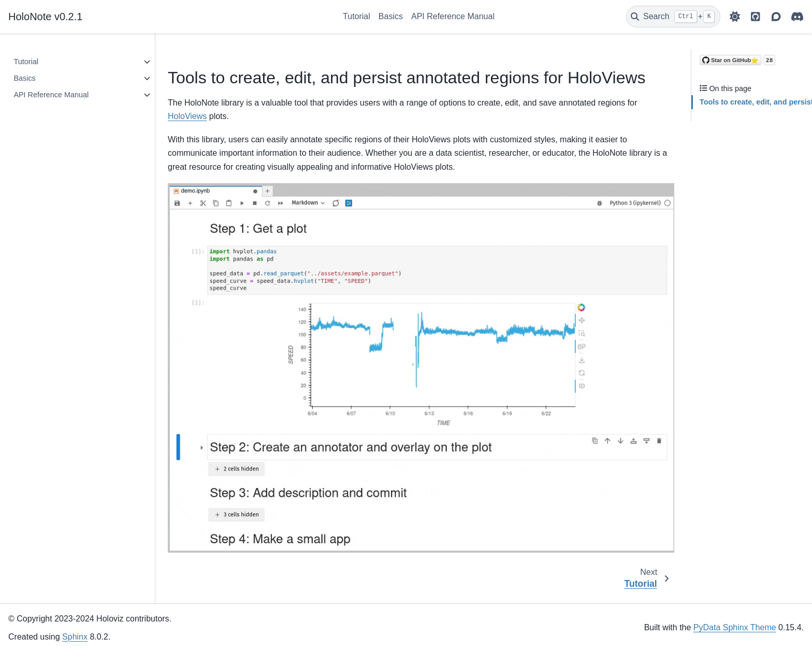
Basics (391, 16)
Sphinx (75, 637)
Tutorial (357, 16)
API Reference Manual (453, 16)
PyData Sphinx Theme (735, 627)
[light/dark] (735, 17)
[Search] (673, 17)
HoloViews (187, 116)
